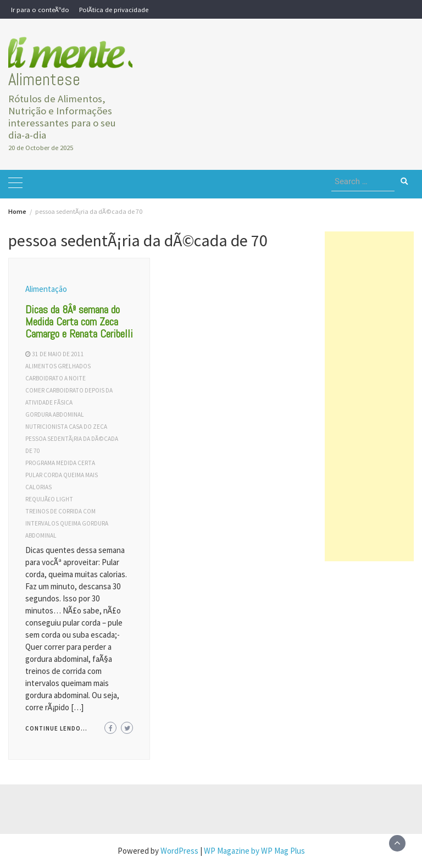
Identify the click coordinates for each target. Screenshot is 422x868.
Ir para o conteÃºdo (40, 9)
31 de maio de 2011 (58, 354)
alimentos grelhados (58, 366)
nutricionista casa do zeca (66, 427)
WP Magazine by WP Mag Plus (254, 851)
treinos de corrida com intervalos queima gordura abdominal (67, 523)
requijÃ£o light (49, 499)
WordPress (179, 851)
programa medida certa (60, 463)
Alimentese (44, 79)
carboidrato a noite (55, 378)
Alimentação (46, 289)
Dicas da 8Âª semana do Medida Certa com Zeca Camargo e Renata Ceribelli (79, 322)
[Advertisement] (369, 396)
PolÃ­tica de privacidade (114, 9)
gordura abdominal (55, 414)
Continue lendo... (56, 728)
